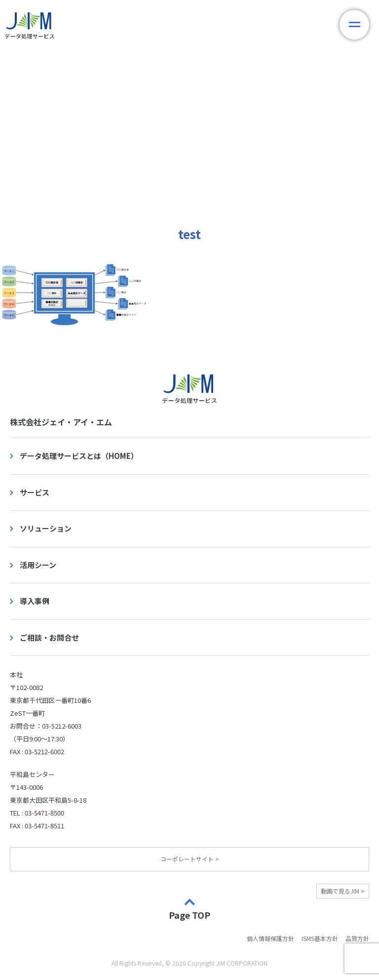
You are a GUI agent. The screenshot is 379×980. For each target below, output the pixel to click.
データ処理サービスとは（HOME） (79, 456)
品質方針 (357, 938)
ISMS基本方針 (320, 938)
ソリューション (46, 528)
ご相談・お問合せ (49, 637)
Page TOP (189, 915)
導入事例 (35, 601)
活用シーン (38, 565)
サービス (35, 492)
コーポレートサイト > (190, 859)
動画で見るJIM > (343, 891)
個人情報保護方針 (270, 938)
